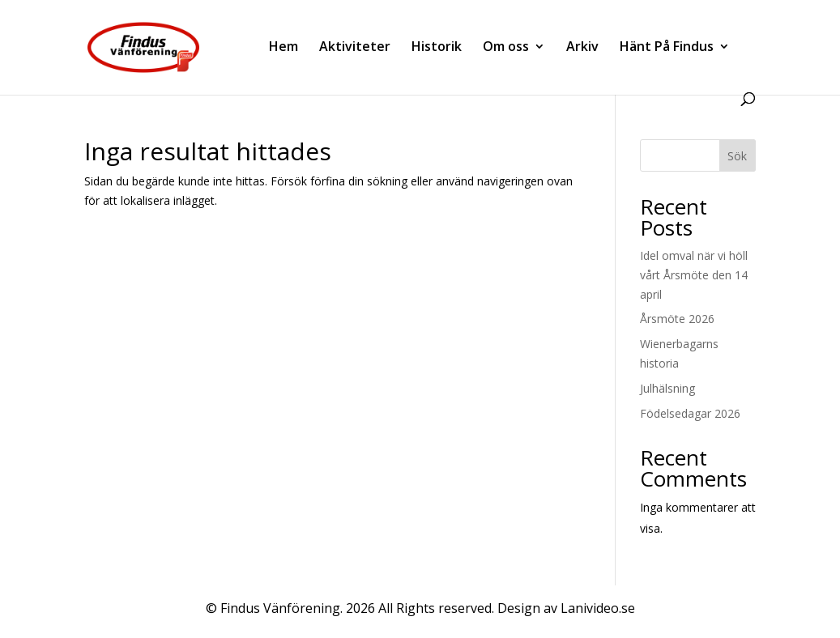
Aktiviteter (355, 48)
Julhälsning (667, 388)
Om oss (506, 48)
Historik (437, 48)
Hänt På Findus (667, 48)
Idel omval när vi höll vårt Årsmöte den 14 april (694, 275)
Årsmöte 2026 (677, 319)
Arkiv (582, 48)
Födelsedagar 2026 (690, 413)
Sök (737, 156)
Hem (284, 48)
